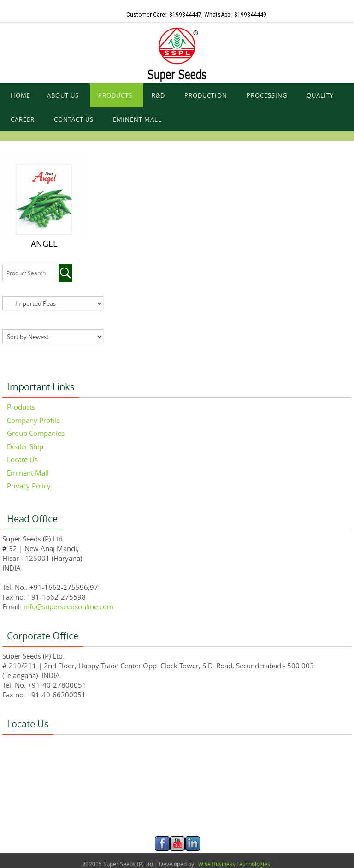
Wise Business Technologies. (234, 864)
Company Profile (33, 420)
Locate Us (22, 459)
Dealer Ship (25, 446)
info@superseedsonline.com (68, 606)
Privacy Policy (29, 486)
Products (21, 407)
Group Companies (36, 433)
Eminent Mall (28, 473)
